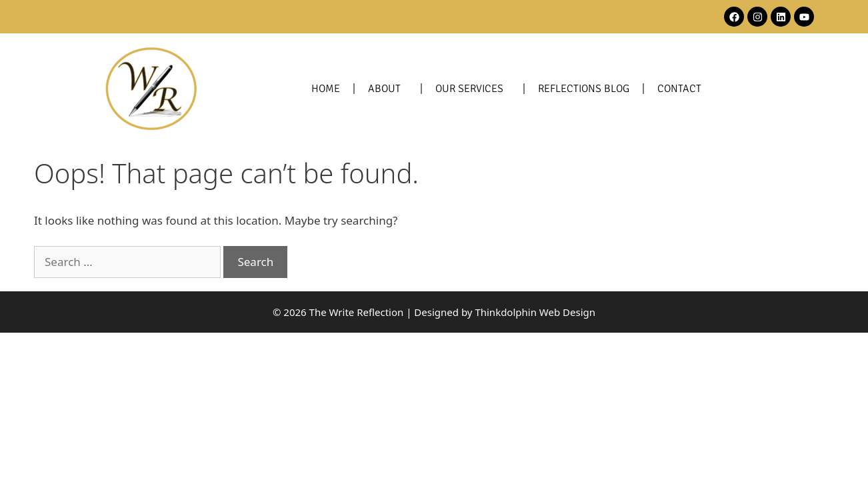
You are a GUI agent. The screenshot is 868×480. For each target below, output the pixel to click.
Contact (679, 89)
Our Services (473, 89)
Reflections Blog (584, 89)
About (388, 89)
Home (326, 89)
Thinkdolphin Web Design (535, 312)
